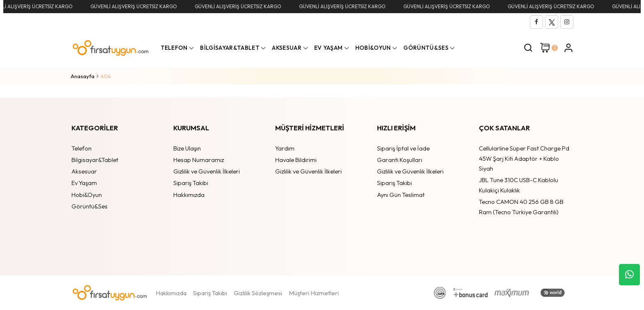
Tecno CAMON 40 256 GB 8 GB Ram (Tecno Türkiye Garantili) (521, 207)
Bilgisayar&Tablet (95, 160)
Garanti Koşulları (400, 160)
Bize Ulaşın (187, 148)
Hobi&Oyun (87, 195)
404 (106, 76)
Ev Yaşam (84, 183)
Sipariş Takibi (191, 183)
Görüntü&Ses (90, 206)
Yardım (285, 148)
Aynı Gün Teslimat (401, 195)
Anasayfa (83, 76)
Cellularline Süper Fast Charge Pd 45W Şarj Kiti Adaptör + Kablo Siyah (524, 158)
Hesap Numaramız (199, 160)
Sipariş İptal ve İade (403, 148)
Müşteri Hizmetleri (314, 293)
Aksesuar (84, 171)
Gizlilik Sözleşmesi (258, 293)
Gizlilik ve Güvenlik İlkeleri (207, 171)
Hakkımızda (189, 195)
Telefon (82, 148)
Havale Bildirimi (296, 160)
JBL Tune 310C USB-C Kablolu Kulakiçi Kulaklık (519, 185)
